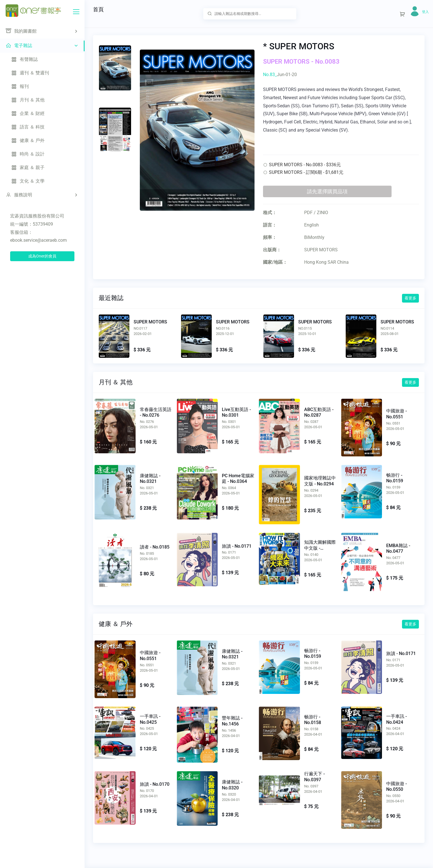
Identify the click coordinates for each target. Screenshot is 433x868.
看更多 (410, 298)
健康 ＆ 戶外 (28, 140)
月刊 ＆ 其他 (28, 100)
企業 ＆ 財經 (28, 113)
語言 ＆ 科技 (28, 127)
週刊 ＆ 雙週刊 (30, 73)
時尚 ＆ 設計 (28, 154)
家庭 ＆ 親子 (28, 167)
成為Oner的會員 (42, 256)
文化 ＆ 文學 (28, 181)
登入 (425, 12)
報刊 (20, 86)
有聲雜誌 (25, 59)
